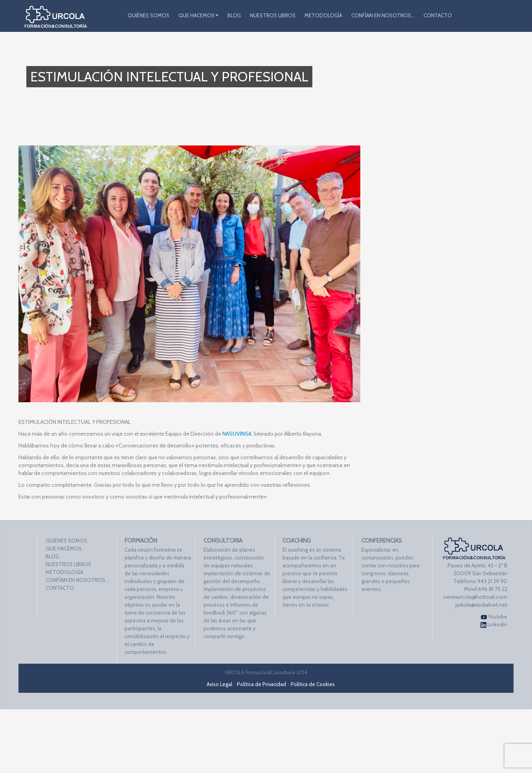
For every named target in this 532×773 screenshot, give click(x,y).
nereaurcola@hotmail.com (475, 597)
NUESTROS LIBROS (273, 15)
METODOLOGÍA (323, 15)
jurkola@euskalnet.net (481, 605)
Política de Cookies (313, 684)
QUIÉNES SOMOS (149, 15)
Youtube (494, 617)
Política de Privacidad (261, 684)
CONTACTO (438, 15)
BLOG (234, 15)
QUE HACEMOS (198, 15)
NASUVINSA (237, 434)
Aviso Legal (219, 684)
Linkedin (494, 625)
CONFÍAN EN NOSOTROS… (383, 15)
